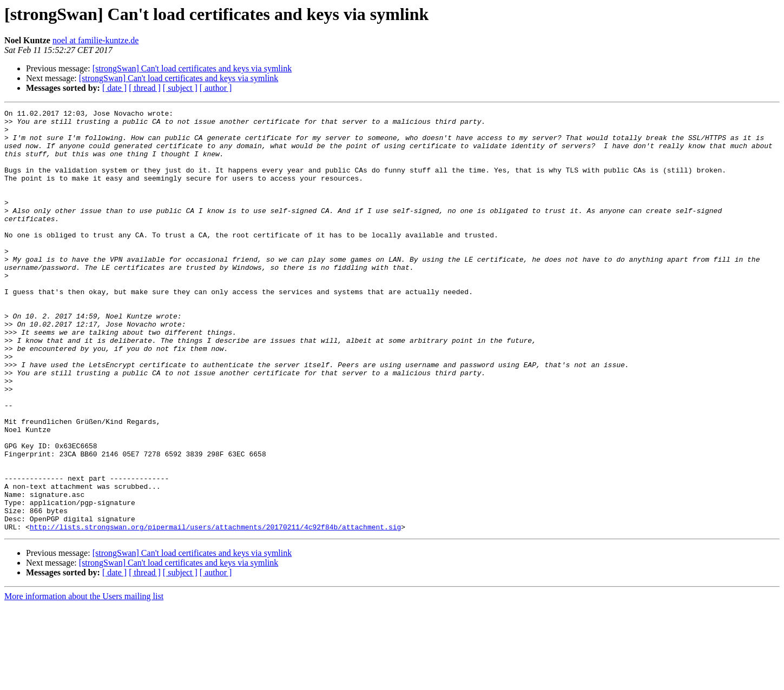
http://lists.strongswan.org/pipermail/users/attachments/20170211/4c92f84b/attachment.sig (215, 611)
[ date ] (114, 88)
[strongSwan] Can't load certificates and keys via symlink (192, 68)
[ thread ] (145, 88)
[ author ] (216, 88)
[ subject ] (180, 88)
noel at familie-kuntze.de (95, 40)
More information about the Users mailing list (84, 681)
